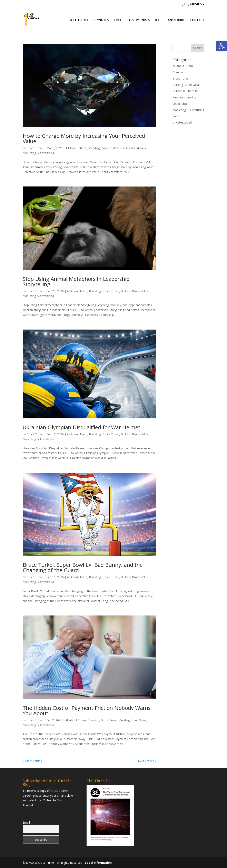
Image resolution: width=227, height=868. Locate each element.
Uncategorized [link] (182, 122)
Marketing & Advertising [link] (38, 153)
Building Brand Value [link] (133, 148)
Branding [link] (94, 148)
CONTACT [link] (197, 20)
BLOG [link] (159, 20)
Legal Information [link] (98, 863)
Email (26, 822)
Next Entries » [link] (147, 761)
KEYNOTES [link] (101, 20)
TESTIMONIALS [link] (139, 20)
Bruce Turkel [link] (35, 148)
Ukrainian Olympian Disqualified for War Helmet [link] (81, 427)
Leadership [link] (180, 104)
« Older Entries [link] (32, 761)
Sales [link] (176, 116)
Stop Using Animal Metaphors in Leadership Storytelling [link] (76, 281)
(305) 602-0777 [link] (193, 4)
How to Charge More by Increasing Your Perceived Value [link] (84, 138)
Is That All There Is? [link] (185, 91)
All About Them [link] (76, 148)
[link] (222, 46)
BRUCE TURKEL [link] (78, 20)
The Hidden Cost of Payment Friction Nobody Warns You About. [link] (87, 710)
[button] (198, 48)
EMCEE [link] (119, 20)
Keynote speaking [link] (184, 97)
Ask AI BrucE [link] (176, 20)
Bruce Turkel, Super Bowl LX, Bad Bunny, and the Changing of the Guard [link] (83, 567)
